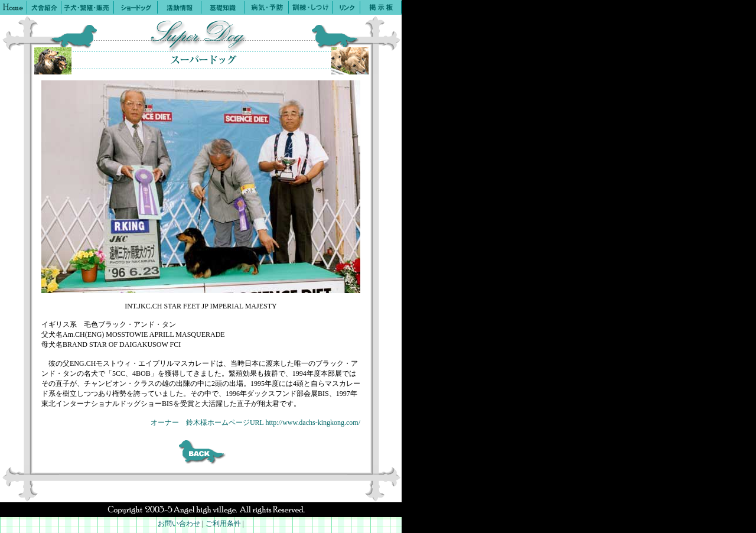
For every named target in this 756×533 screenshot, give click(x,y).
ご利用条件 (223, 524)
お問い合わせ (179, 524)
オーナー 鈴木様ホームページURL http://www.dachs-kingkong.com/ (255, 422)
